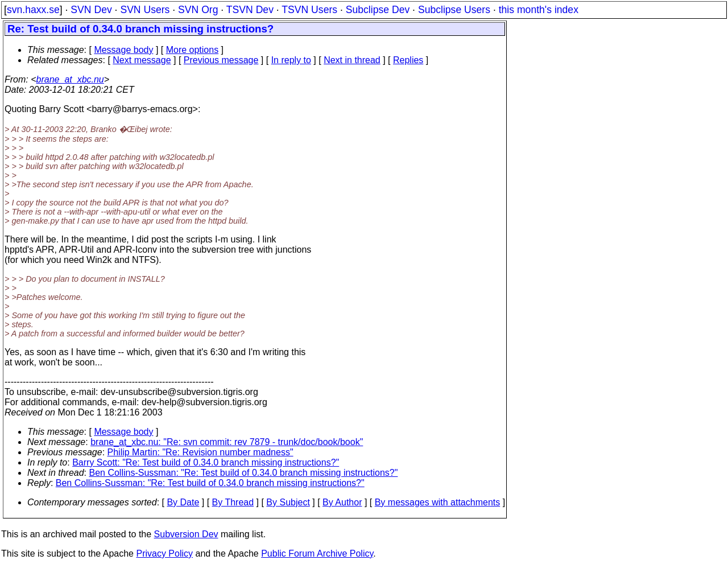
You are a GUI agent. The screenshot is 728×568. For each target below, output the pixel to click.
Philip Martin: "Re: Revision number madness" (200, 452)
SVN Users (145, 10)
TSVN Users (309, 10)
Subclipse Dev (378, 10)
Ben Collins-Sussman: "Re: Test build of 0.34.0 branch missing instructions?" (244, 473)
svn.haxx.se (33, 10)
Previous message (221, 60)
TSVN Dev (250, 10)
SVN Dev (91, 10)
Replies (408, 60)
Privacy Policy (164, 553)
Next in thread (352, 60)
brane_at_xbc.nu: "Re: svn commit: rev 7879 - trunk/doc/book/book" (227, 442)
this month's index (539, 10)
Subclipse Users (454, 10)
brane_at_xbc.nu (70, 79)
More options (193, 50)
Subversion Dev (186, 534)
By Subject (288, 502)
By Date (183, 502)
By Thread (233, 502)
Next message (142, 60)
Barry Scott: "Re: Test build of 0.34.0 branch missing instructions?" (206, 462)
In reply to (291, 60)
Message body (123, 50)
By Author (342, 502)
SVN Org (198, 10)
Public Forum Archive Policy (317, 553)
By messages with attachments (438, 502)
